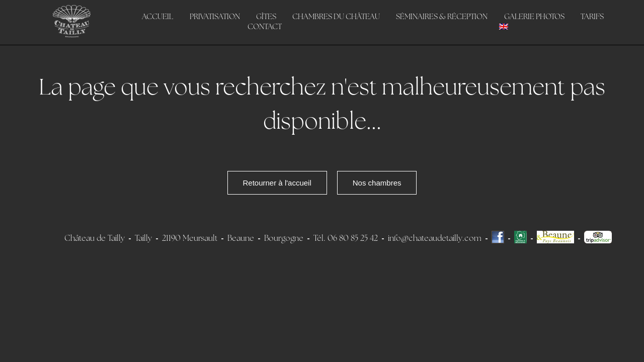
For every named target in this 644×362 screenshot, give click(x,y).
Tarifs (592, 17)
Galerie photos (534, 17)
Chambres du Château (336, 17)
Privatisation (215, 17)
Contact (265, 27)
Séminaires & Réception (442, 17)
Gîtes (266, 17)
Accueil (157, 17)
